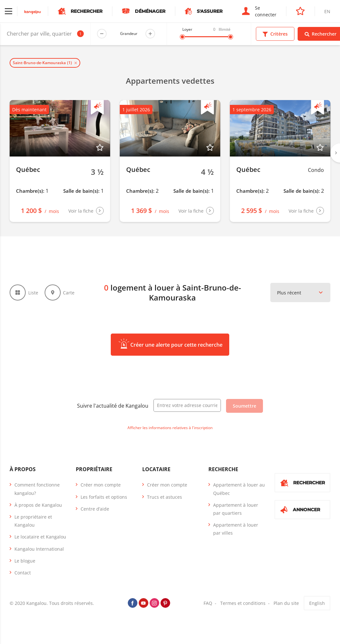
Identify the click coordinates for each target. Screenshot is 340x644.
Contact (23, 573)
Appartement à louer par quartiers (236, 509)
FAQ (208, 603)
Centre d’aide (95, 509)
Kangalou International (39, 549)
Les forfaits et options (104, 497)
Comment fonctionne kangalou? (37, 489)
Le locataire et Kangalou (40, 537)
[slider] (182, 37)
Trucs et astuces (165, 497)
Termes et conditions (243, 603)
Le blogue (25, 561)
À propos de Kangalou (38, 505)
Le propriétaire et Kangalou (33, 521)
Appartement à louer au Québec (239, 489)
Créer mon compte (101, 485)
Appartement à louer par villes (236, 529)
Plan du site (286, 603)
